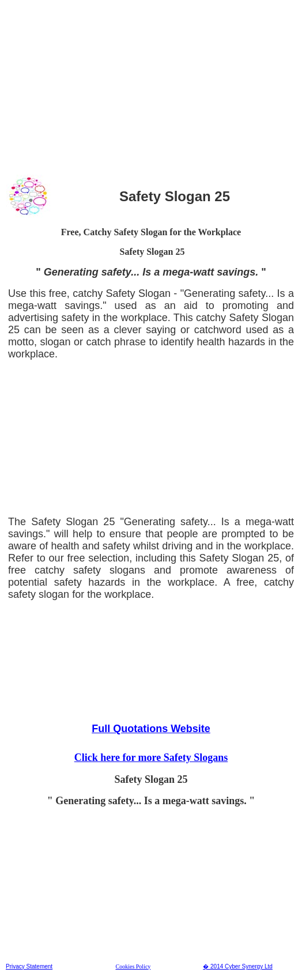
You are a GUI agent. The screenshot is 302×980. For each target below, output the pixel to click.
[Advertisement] (151, 86)
